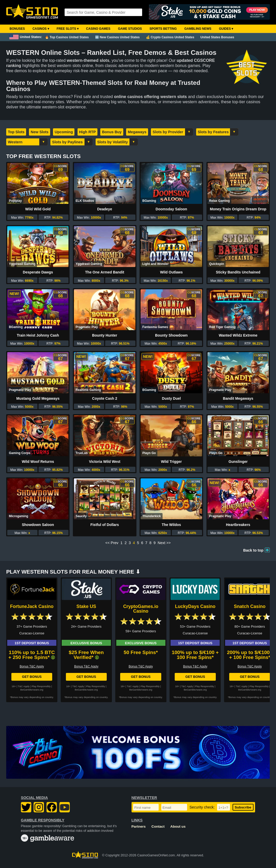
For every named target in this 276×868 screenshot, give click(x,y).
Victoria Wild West (105, 462)
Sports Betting (163, 29)
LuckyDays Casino (195, 606)
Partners (139, 826)
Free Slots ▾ (68, 29)
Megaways (137, 132)
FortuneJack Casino (32, 606)
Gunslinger (238, 462)
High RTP (87, 132)
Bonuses (17, 29)
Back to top (253, 550)
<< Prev (112, 543)
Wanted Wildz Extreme (238, 335)
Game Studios (130, 29)
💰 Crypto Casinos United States (170, 37)
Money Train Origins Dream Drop (238, 209)
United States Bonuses (217, 37)
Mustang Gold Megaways (38, 398)
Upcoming (64, 132)
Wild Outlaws (171, 272)
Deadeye (105, 209)
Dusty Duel (171, 398)
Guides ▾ (226, 29)
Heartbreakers (238, 525)
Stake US (86, 606)
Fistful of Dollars (105, 525)
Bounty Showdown (171, 335)
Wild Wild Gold (38, 209)
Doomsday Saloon (171, 209)
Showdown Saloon (38, 525)
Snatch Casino (250, 606)
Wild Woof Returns (38, 462)
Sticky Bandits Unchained (238, 272)
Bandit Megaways (238, 398)
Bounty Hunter (105, 335)
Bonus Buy (112, 132)
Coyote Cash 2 (105, 398)
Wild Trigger (171, 462)
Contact (158, 826)
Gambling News (198, 29)
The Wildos (171, 525)
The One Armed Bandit (105, 272)
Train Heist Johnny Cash (38, 335)
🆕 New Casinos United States (117, 37)
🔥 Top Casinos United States (67, 37)
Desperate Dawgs (38, 272)
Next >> (164, 543)
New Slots (40, 132)
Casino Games (98, 29)
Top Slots (16, 132)
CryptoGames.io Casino (141, 609)
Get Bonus (32, 677)
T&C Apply (24, 686)
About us (178, 826)
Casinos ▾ (41, 29)
